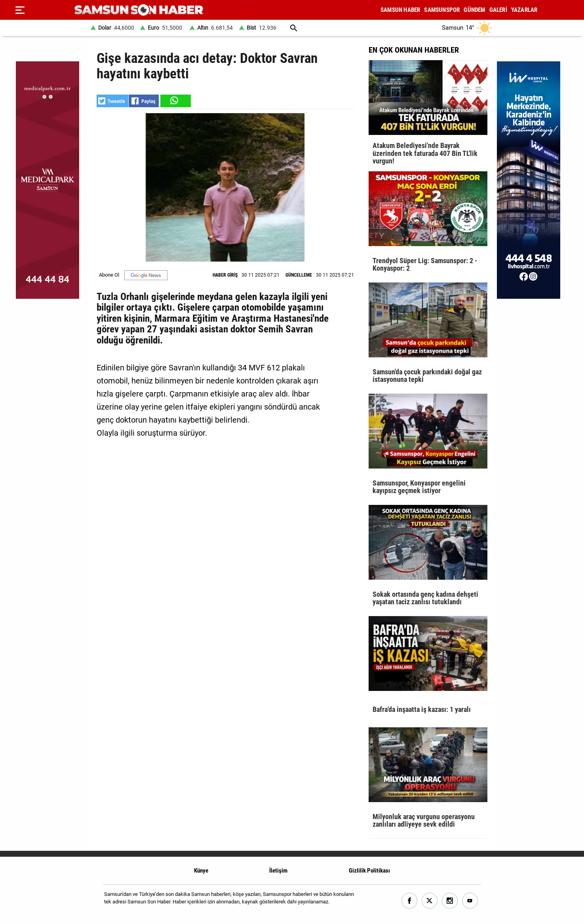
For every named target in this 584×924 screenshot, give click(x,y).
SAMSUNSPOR (442, 10)
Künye (201, 871)
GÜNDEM (474, 10)
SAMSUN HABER (400, 10)
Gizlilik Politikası (369, 871)
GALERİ (498, 10)
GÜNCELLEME (299, 275)
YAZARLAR (524, 10)
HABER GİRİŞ (225, 275)
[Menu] (20, 10)
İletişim (278, 871)
